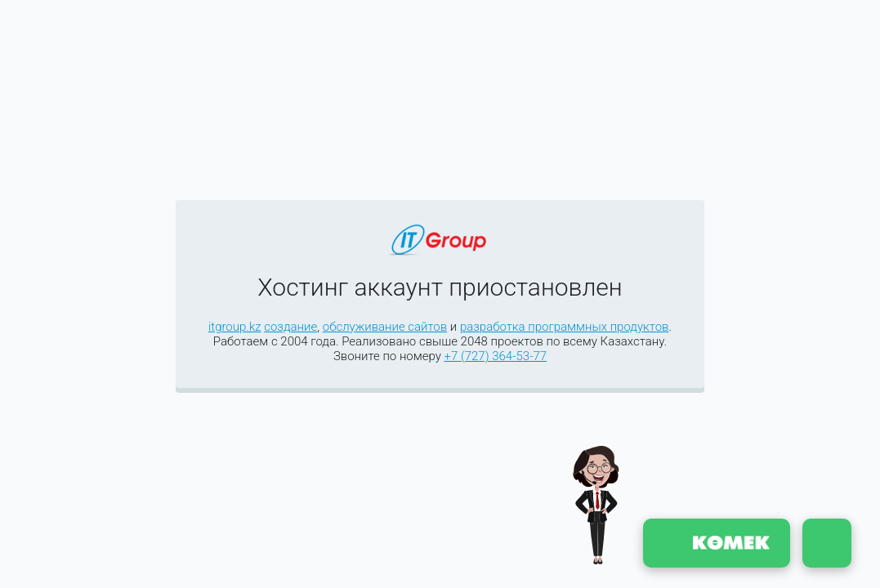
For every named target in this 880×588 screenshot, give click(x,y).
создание (290, 327)
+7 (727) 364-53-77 (495, 356)
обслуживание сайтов (385, 327)
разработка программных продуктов (565, 327)
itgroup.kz (235, 327)
